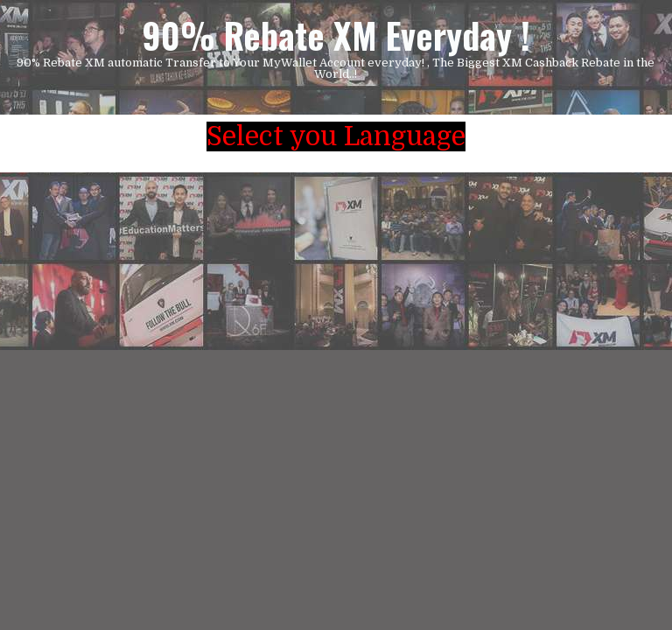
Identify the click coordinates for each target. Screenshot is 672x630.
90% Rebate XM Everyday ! (336, 35)
